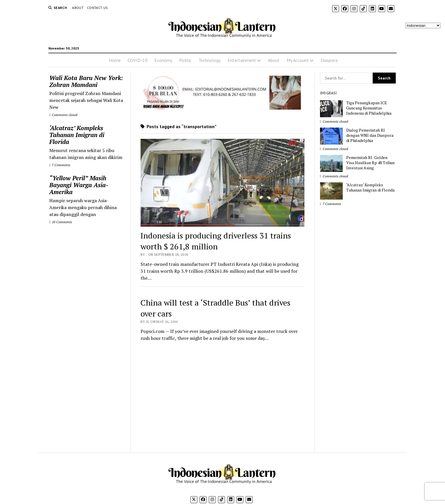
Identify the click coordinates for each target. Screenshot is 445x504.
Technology (210, 60)
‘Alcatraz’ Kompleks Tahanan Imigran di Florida (77, 135)
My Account (298, 60)
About (78, 8)
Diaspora (329, 60)
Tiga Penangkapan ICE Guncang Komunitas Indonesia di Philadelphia (369, 108)
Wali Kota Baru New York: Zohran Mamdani (86, 81)
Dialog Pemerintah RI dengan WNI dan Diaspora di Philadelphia (370, 135)
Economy (163, 60)
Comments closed (63, 115)
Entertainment (242, 60)
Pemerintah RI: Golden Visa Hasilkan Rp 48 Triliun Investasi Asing (370, 163)
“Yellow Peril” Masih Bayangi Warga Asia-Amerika (79, 185)
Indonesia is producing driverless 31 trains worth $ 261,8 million (216, 241)
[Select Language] (423, 25)
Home (115, 60)
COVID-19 (138, 60)
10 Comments (61, 222)
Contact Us (97, 8)
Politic (185, 60)
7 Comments (60, 165)
